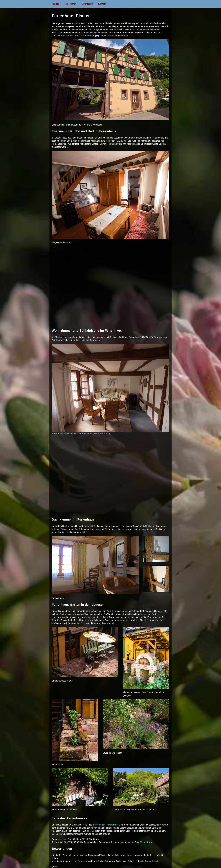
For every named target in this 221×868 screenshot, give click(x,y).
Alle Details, (67, 36)
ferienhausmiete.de (149, 861)
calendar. (124, 36)
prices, (111, 36)
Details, (104, 36)
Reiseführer (71, 4)
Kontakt (102, 4)
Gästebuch (83, 861)
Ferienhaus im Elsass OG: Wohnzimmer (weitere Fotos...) (111, 389)
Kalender (89, 36)
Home (56, 4)
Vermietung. (146, 842)
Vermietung (88, 4)
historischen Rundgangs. (105, 825)
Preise (77, 36)
